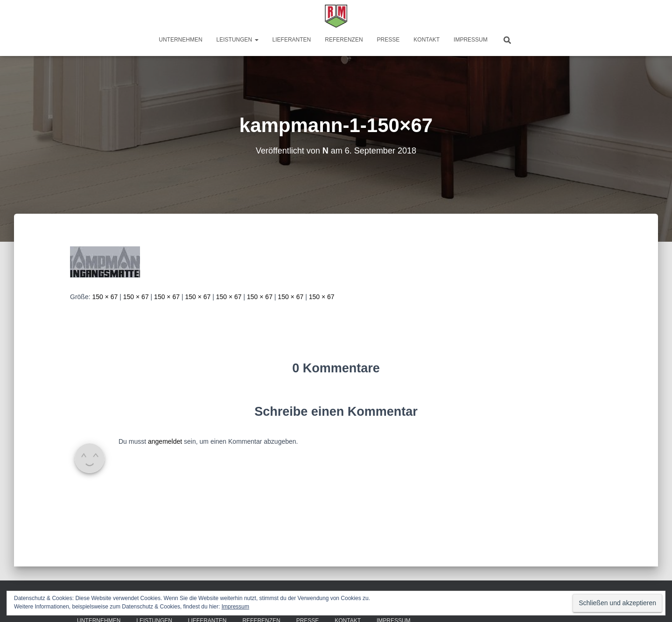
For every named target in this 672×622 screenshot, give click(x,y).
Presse (388, 40)
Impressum (471, 40)
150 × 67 (105, 297)
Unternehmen (180, 40)
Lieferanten (292, 40)
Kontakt (427, 40)
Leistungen (238, 40)
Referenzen (344, 40)
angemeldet (165, 441)
